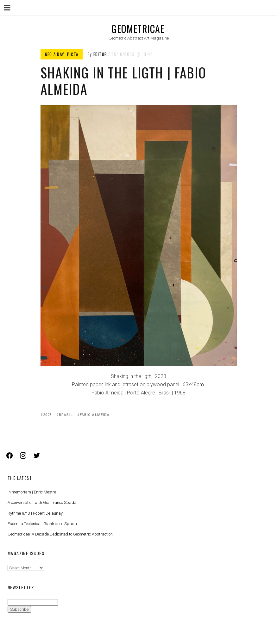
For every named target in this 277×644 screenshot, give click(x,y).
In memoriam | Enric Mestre (32, 492)
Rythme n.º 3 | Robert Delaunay (35, 513)
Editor (100, 54)
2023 (47, 415)
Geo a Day (55, 54)
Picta (73, 54)
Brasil (66, 415)
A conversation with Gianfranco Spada (42, 502)
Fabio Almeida (95, 415)
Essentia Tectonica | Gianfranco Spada (42, 524)
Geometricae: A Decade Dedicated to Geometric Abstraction (60, 534)
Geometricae (138, 29)
